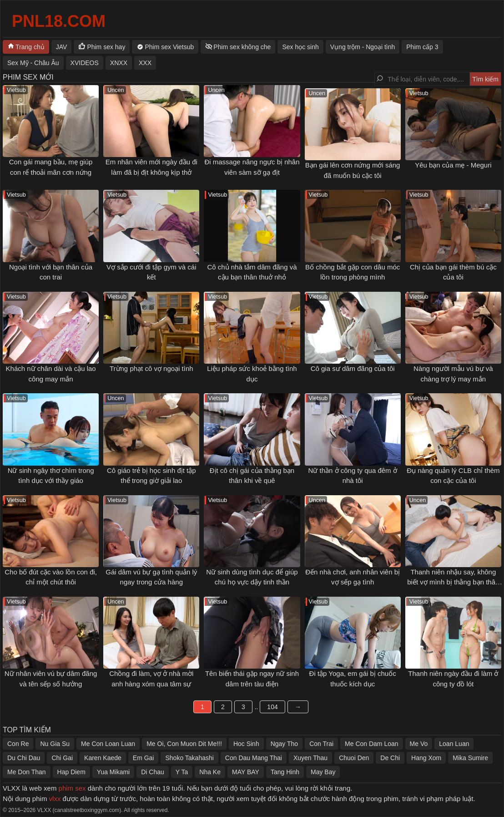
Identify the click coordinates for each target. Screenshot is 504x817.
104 (272, 707)
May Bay (323, 772)
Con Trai (321, 744)
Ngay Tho (284, 744)
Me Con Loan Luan (108, 744)
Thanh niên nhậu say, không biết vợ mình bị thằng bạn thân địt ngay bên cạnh (453, 582)
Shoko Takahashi (189, 758)
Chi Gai (62, 758)
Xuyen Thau (310, 758)
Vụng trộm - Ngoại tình (363, 47)
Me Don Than (27, 772)
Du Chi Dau (24, 758)
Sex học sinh (300, 47)
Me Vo (419, 744)
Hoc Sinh (246, 744)
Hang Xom (426, 758)
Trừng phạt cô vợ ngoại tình (151, 368)
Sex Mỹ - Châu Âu (33, 63)
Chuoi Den (354, 758)
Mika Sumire (470, 758)
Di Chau (153, 772)
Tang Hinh (285, 772)
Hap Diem (71, 772)
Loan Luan (454, 744)
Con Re (18, 744)
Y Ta (182, 772)
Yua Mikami (113, 772)
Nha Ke (210, 772)
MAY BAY (246, 772)
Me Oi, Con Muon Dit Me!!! (184, 744)
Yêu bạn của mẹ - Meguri (453, 165)
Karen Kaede (103, 758)
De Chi (390, 758)
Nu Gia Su (55, 744)
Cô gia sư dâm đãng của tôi (353, 368)
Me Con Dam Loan (372, 744)
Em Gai (144, 758)
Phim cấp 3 (422, 47)
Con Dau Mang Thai (254, 758)
